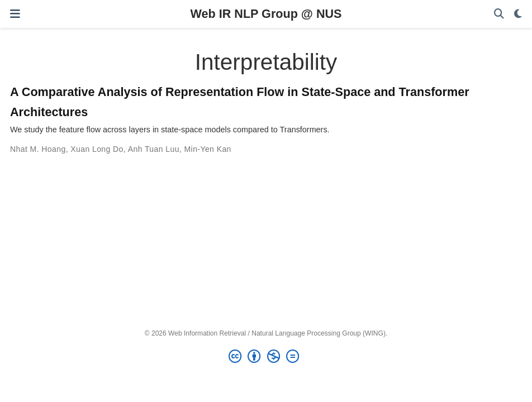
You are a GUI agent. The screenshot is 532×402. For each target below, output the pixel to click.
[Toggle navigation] (15, 14)
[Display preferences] (518, 14)
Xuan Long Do (97, 149)
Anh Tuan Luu (154, 149)
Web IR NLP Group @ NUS (266, 14)
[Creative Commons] (266, 357)
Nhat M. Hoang (38, 149)
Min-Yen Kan (208, 149)
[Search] (499, 14)
